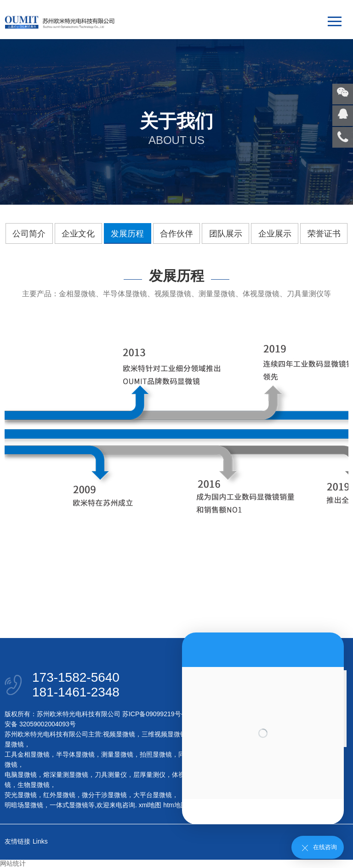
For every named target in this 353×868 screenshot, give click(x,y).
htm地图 (175, 805)
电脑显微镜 (21, 775)
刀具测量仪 (111, 775)
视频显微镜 (119, 734)
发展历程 (127, 234)
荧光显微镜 (21, 795)
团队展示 (226, 234)
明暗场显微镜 (24, 805)
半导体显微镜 (75, 754)
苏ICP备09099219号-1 (154, 714)
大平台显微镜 (153, 795)
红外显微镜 (59, 795)
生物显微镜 (34, 785)
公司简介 (29, 234)
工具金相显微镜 (27, 754)
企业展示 (275, 234)
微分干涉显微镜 (104, 795)
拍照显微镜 (156, 754)
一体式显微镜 (69, 805)
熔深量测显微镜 (66, 775)
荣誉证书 (324, 234)
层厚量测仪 (149, 775)
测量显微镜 (117, 754)
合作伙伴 (176, 234)
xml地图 (150, 805)
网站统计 (13, 863)
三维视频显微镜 (164, 734)
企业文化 (78, 234)
